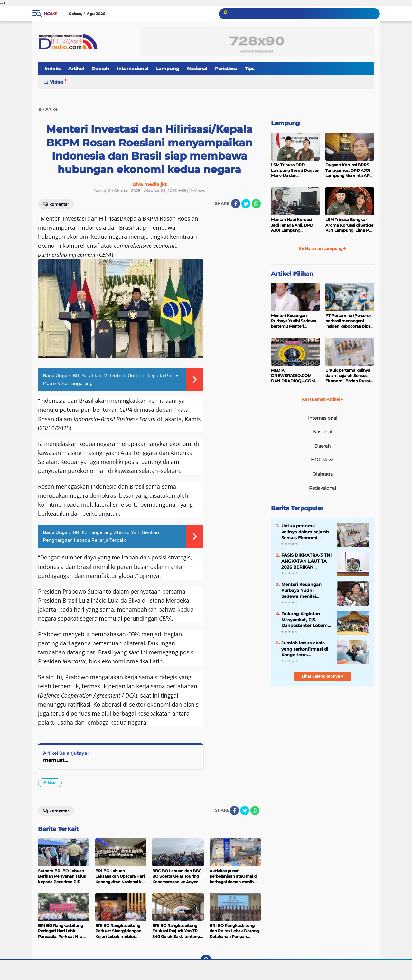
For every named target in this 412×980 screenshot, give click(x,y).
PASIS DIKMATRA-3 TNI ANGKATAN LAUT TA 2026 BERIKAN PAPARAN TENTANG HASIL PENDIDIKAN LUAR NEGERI (306, 561)
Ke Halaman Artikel (323, 399)
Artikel (76, 69)
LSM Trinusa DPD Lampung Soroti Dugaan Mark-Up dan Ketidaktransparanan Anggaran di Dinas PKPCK (295, 171)
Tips (249, 69)
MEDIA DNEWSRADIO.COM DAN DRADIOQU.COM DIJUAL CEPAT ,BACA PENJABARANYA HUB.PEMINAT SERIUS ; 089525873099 (294, 376)
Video (57, 82)
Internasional (133, 69)
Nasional (197, 69)
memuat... (56, 760)
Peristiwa (226, 69)
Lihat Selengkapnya (323, 676)
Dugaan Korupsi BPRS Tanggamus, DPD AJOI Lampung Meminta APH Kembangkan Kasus (349, 171)
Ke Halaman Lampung (323, 249)
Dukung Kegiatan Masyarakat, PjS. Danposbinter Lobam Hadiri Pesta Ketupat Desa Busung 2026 (304, 620)
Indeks (52, 69)
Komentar (56, 204)
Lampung (168, 69)
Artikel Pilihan (292, 274)
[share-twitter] (246, 204)
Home (50, 14)
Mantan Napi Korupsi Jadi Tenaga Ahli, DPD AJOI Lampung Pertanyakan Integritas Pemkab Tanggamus (293, 225)
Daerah (100, 69)
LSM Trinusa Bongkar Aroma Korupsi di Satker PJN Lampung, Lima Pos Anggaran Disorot (349, 225)
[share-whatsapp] (256, 204)
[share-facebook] (236, 204)
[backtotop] (206, 960)
